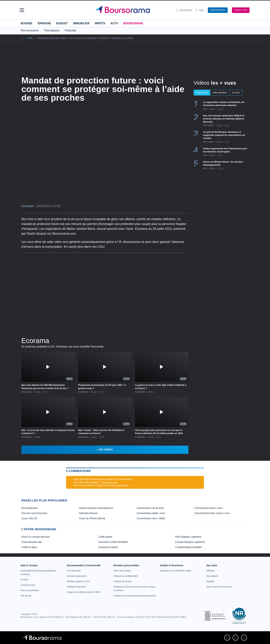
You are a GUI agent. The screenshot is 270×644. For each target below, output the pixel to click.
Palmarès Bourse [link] (88, 513)
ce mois (236, 92)
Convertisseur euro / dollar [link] (151, 518)
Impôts (100, 23)
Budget (62, 23)
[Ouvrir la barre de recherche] (184, 10)
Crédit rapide (105, 537)
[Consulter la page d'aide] (200, 10)
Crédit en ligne (29, 547)
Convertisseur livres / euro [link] (208, 508)
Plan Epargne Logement (188, 537)
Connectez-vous (110, 482)
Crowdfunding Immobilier (188, 547)
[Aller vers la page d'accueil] (134, 10)
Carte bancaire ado (32, 542)
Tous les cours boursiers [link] (34, 513)
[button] (22, 10)
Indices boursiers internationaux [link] (96, 508)
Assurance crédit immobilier (113, 542)
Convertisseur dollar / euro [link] (151, 513)
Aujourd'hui (202, 92)
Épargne (44, 23)
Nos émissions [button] (30, 30)
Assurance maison (108, 547)
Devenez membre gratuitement (113, 485)
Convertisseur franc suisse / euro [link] (212, 513)
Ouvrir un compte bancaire (36, 537)
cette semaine (220, 92)
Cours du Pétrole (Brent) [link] (92, 518)
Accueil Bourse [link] (29, 508)
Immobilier (81, 23)
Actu (114, 23)
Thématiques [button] (52, 30)
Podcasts (71, 30)
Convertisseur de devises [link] (150, 508)
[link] (24, 580)
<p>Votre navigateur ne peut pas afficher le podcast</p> (105, 294)
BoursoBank (133, 23)
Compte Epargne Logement (190, 542)
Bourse (27, 23)
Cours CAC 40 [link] (29, 518)
